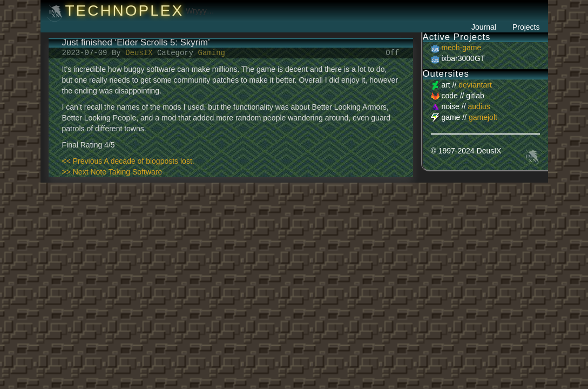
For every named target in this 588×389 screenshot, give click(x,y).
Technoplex (124, 11)
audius (479, 106)
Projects (526, 27)
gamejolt (483, 117)
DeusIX (141, 53)
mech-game (461, 48)
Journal (484, 27)
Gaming (212, 53)
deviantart (475, 85)
